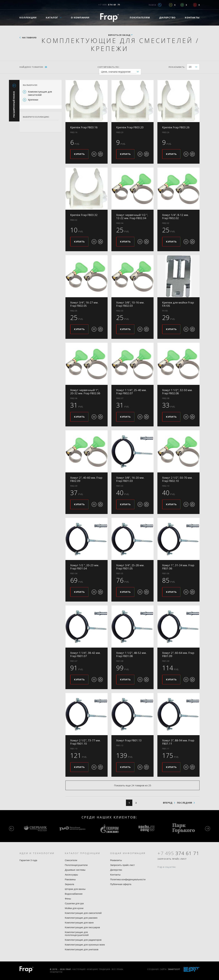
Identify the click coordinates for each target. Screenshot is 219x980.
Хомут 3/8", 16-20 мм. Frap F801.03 (130, 479)
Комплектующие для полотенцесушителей (77, 934)
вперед (168, 803)
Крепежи (33, 100)
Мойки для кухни (74, 908)
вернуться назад (119, 35)
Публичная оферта (121, 884)
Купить (79, 154)
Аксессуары (71, 875)
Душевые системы (75, 870)
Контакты (192, 17)
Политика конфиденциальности (128, 879)
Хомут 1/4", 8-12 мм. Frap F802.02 (175, 216)
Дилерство (167, 17)
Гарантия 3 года (28, 860)
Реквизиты (116, 860)
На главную (29, 38)
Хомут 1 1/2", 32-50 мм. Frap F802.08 (177, 392)
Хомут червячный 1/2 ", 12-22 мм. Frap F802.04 (132, 216)
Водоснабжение (74, 894)
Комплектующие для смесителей (40, 93)
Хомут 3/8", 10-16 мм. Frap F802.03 (130, 304)
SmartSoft (174, 969)
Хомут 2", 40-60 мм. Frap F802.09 (86, 479)
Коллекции (28, 17)
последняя (185, 803)
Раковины (70, 879)
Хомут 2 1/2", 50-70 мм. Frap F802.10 (177, 479)
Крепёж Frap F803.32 (84, 215)
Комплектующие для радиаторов (83, 940)
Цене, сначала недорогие (121, 72)
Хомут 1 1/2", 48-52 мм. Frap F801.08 (131, 654)
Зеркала (69, 884)
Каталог (52, 17)
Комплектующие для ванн (79, 923)
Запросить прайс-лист (122, 865)
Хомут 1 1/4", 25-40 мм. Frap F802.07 (131, 392)
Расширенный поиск (14, 104)
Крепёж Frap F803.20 (130, 127)
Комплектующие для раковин (81, 918)
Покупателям (140, 17)
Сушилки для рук (74, 903)
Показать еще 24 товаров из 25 (133, 785)
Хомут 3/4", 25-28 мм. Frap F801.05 (130, 567)
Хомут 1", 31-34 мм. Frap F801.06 (178, 567)
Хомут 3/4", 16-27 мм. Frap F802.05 (84, 304)
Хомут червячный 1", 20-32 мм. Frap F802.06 (85, 392)
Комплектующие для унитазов (82, 949)
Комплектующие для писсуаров (82, 927)
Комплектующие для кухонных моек (85, 945)
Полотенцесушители (76, 865)
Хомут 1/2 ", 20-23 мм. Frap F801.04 (85, 567)
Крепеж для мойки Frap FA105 (178, 304)
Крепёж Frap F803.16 (84, 127)
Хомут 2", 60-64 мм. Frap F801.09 (178, 654)
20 (194, 67)
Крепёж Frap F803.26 (176, 127)
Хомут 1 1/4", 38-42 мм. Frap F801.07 (85, 654)
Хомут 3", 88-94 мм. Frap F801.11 (178, 742)
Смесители (71, 860)
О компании (80, 17)
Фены (68, 899)
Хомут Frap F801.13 (129, 740)
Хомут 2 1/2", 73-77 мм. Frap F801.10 (85, 742)
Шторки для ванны (75, 889)
